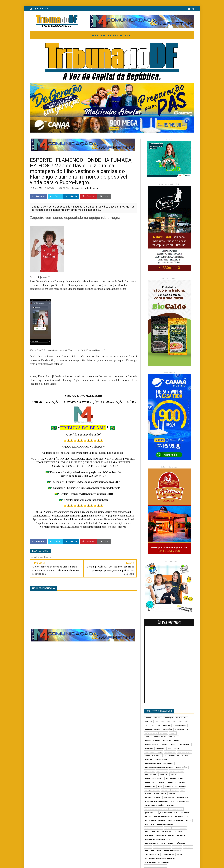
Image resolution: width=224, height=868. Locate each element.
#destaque (169, 718)
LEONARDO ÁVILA (181, 817)
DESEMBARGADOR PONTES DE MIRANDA (159, 763)
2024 (147, 725)
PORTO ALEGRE (179, 832)
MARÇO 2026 (150, 824)
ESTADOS (175, 790)
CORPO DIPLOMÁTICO (171, 756)
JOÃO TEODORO (151, 813)
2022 (187, 722)
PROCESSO (181, 836)
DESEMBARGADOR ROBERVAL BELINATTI (159, 767)
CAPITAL (164, 744)
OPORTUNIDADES (180, 828)
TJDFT (159, 851)
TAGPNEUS (188, 847)
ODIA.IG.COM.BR (90, 396)
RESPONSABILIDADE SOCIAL (155, 843)
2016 (163, 722)
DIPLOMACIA (150, 771)
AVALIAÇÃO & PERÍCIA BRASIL (156, 737)
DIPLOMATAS (162, 771)
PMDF (147, 832)
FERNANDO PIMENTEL (153, 798)
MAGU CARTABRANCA (176, 820)
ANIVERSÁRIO (168, 729)
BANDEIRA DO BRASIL (153, 741)
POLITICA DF (166, 832)
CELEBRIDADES (185, 744)
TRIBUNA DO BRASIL (152, 855)
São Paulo (181, 843)
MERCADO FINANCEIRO (165, 824)
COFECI (176, 748)
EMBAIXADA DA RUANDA (174, 779)
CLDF (169, 748)
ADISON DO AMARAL (153, 729)
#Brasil (148, 718)
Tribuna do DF (168, 855)
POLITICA (156, 832)
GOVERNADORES (183, 801)
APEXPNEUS (180, 729)
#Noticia (149, 722)
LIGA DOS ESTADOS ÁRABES (155, 820)
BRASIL (177, 741)
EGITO (174, 775)
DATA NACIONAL (161, 760)
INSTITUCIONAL (108, 35)
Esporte (165, 790)
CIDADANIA (160, 748)
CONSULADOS (170, 752)
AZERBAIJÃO (173, 737)
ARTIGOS (164, 733)
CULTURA (185, 756)
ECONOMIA (164, 775)
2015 (157, 722)
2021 (181, 722)
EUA (183, 790)
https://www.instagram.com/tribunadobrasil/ (93, 488)
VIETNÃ (179, 855)
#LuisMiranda (181, 718)
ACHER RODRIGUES (180, 725)
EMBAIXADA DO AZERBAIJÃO (155, 782)
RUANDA (171, 843)
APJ (188, 729)
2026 (159, 725)
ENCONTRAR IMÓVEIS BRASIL (176, 786)
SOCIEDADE (177, 847)
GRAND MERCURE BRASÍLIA (155, 805)
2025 (153, 725)
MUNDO (168, 828)
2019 (169, 722)
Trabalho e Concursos (173, 851)
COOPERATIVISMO (184, 752)
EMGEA (160, 786)
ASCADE (173, 733)
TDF (153, 851)
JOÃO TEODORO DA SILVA (169, 813)
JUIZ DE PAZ (185, 813)
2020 (175, 722)
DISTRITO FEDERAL (176, 771)
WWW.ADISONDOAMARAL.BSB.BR (157, 862)
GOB (172, 801)
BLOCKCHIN (167, 741)
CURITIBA (149, 760)
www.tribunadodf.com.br (86, 188)
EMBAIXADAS (150, 786)
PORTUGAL (149, 836)
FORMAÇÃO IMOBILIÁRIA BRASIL (157, 801)
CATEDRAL (174, 744)
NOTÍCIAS (125, 35)
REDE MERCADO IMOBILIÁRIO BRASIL (158, 839)
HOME (95, 35)
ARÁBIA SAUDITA (151, 733)
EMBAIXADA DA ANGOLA (154, 779)
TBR (147, 851)
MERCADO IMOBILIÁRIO (153, 828)
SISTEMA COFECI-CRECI (162, 847)
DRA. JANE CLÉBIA (151, 775)
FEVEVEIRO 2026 (182, 798)
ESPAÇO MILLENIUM (152, 790)
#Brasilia (158, 718)
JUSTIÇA (148, 817)
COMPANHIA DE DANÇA (154, 752)
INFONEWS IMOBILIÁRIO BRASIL (156, 809)
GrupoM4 (170, 805)
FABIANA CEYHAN (160, 794)
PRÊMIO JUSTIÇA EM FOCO (165, 836)
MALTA (189, 820)
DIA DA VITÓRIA (182, 767)
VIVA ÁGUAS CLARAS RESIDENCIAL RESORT (160, 858)
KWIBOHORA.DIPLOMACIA (163, 817)
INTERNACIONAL (176, 809)
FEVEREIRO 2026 (169, 798)
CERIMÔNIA (149, 748)
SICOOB (148, 847)
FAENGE (172, 794)
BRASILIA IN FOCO (152, 744)
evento (148, 794)
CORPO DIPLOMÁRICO (153, 756)
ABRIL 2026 (167, 725)
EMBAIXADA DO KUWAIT (177, 782)
